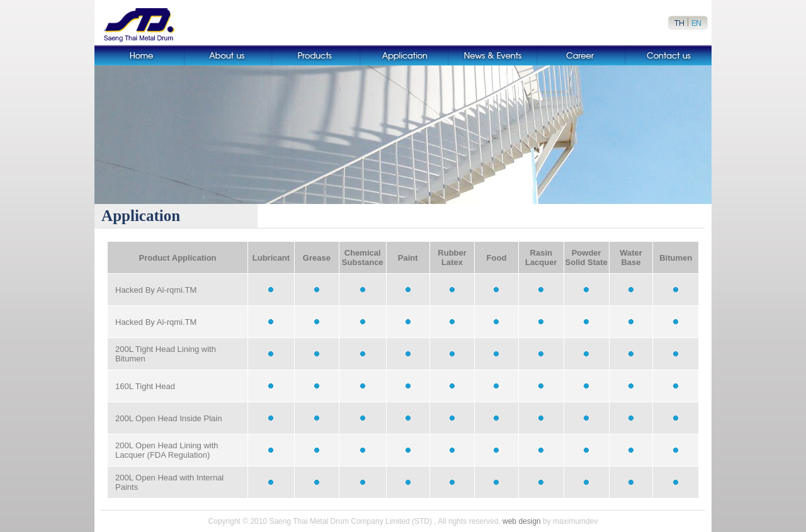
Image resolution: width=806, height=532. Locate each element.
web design (522, 521)
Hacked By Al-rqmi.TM (156, 290)
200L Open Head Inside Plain (168, 418)
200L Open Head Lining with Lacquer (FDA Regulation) (167, 450)
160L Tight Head (145, 386)
